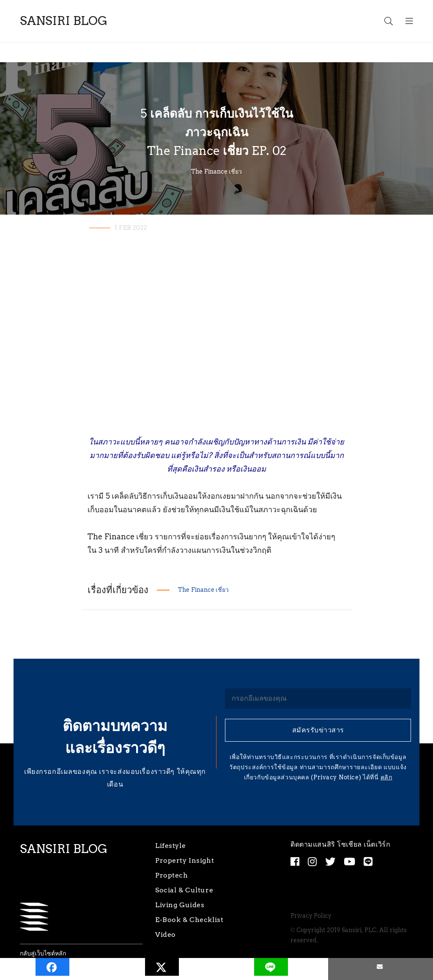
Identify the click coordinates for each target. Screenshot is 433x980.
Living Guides (180, 905)
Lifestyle (170, 846)
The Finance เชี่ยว (216, 172)
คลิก (386, 777)
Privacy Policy (311, 916)
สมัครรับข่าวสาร (318, 730)
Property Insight (185, 860)
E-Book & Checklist (189, 920)
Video (166, 934)
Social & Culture (184, 890)
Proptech (172, 875)
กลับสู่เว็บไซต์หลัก (43, 954)
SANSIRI (64, 21)
